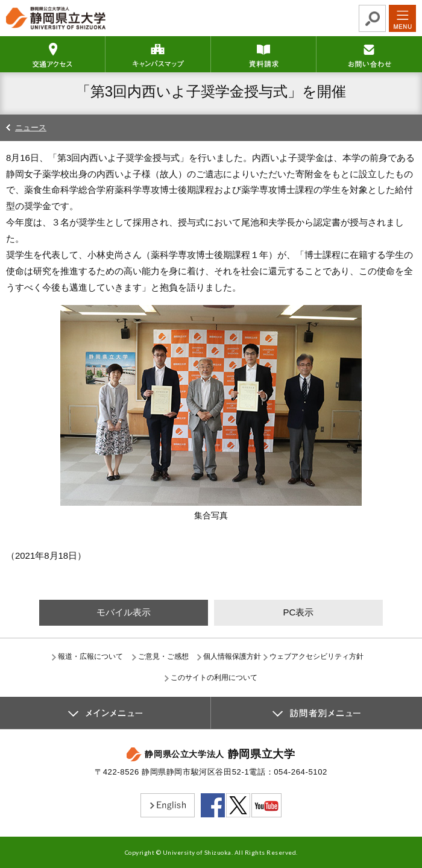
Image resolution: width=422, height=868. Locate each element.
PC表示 (298, 612)
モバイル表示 (124, 612)
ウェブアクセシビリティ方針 (316, 656)
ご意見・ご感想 (163, 656)
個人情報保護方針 (232, 656)
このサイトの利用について (214, 678)
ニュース (31, 127)
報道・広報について (90, 656)
